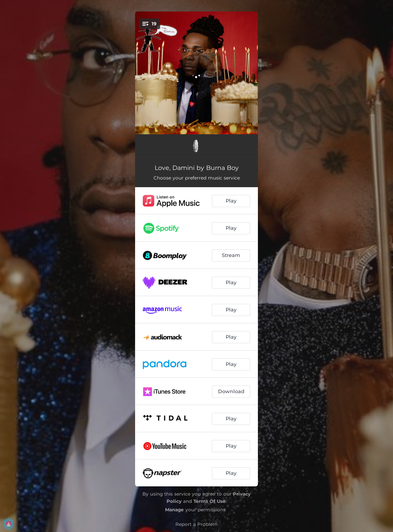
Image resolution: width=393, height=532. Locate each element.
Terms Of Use (210, 501)
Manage (174, 510)
